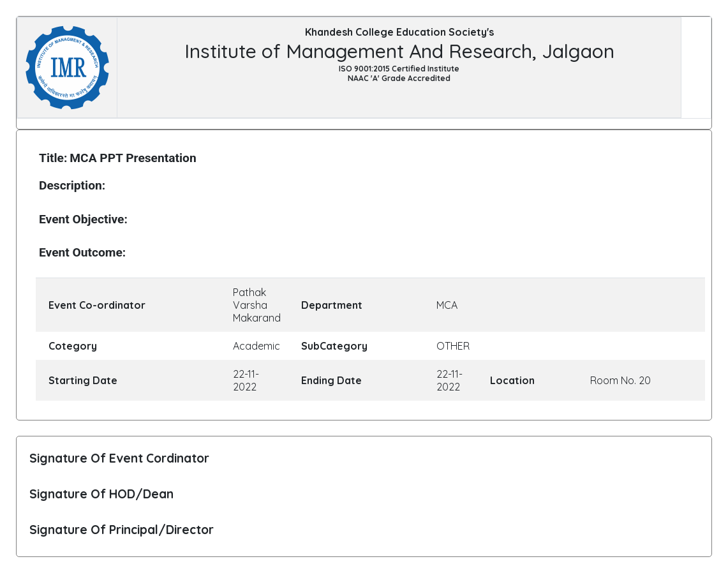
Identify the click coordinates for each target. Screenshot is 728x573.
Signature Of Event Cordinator (119, 458)
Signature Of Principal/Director (122, 530)
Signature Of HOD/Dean (101, 494)
